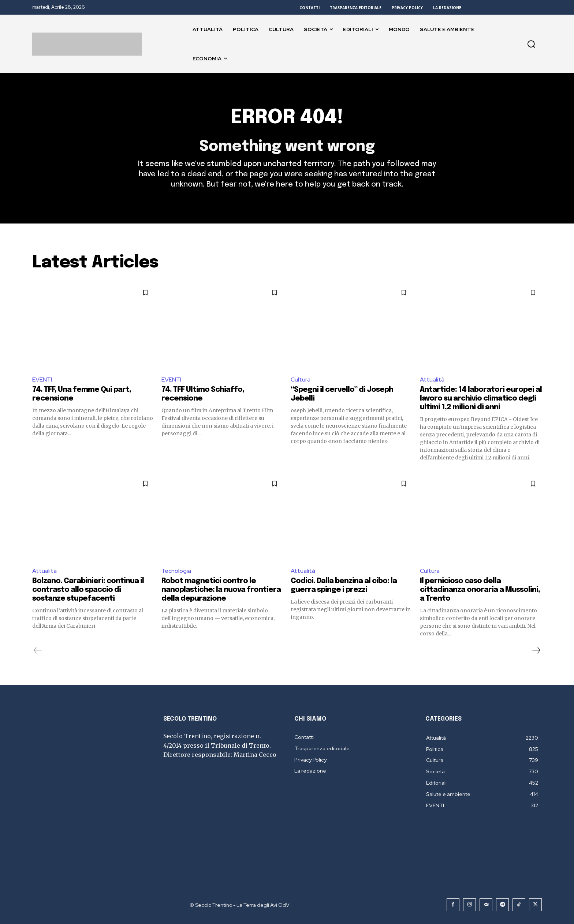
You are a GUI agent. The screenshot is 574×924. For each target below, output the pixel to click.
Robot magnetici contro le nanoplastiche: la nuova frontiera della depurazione (221, 590)
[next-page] (536, 650)
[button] (531, 44)
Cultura (301, 380)
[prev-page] (38, 650)
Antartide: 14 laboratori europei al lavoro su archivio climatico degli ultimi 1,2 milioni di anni (481, 399)
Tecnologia (176, 571)
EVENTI (42, 380)
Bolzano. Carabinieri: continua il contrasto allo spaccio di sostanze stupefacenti (88, 590)
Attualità (432, 380)
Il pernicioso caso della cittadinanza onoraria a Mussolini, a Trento (480, 590)
